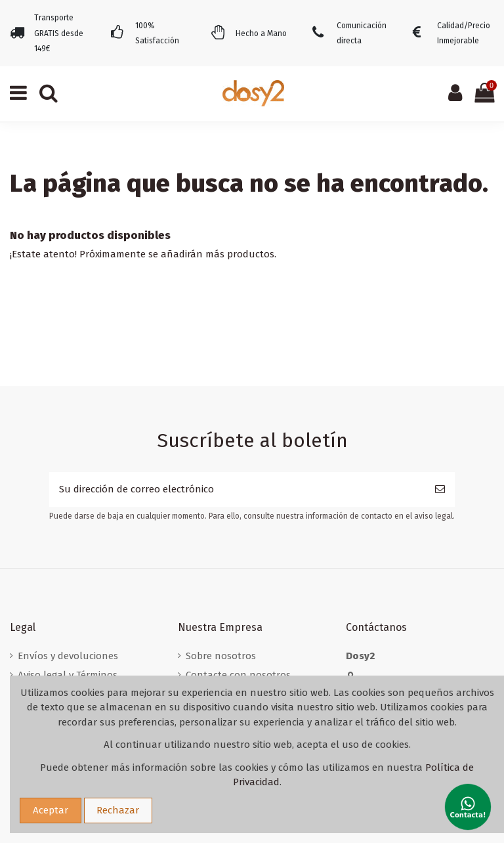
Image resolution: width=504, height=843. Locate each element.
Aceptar (51, 810)
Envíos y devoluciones (68, 656)
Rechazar (118, 810)
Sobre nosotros (221, 656)
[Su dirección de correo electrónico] (237, 489)
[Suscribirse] (440, 489)
